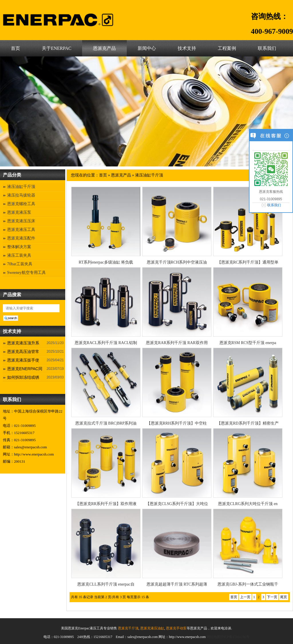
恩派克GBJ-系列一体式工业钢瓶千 (248, 584)
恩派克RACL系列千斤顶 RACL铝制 (106, 343)
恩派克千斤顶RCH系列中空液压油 (177, 262)
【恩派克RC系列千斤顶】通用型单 (248, 262)
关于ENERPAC (57, 48)
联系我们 (267, 48)
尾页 (284, 597)
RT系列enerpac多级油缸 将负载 (106, 262)
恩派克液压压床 (21, 221)
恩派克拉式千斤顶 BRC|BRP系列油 (106, 423)
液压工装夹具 (19, 255)
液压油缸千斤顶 (21, 187)
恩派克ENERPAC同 (25, 369)
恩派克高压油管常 (23, 352)
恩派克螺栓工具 (21, 204)
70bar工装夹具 (20, 264)
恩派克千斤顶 (128, 628)
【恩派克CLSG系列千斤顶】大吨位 (177, 504)
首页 (15, 48)
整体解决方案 (19, 247)
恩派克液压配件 (21, 238)
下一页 (272, 597)
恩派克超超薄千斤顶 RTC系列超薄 (177, 584)
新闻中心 (147, 48)
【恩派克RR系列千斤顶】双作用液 (106, 504)
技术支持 (187, 48)
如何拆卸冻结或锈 (23, 377)
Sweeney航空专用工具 (26, 273)
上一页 (245, 597)
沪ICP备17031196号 (235, 637)
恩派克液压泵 (19, 212)
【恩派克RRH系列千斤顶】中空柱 (177, 423)
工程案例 (227, 48)
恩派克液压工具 (21, 230)
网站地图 (213, 637)
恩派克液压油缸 (152, 628)
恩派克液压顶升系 (23, 343)
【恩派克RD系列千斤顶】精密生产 (248, 423)
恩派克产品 (104, 48)
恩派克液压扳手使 (23, 360)
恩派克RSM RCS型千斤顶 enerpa (248, 343)
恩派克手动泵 (176, 628)
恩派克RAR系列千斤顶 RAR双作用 (177, 343)
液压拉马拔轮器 (21, 195)
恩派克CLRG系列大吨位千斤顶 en (248, 504)
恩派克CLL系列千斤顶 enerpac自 (106, 584)
